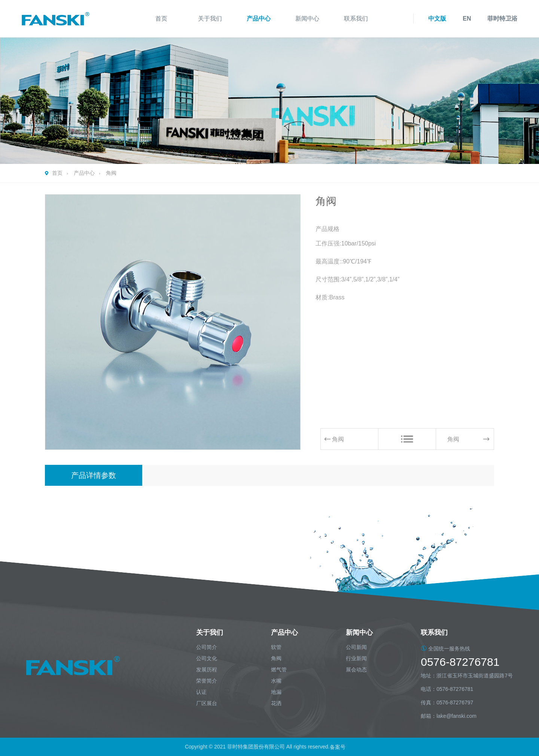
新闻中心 (307, 19)
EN (467, 19)
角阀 (111, 173)
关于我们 (210, 19)
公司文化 (207, 658)
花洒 (276, 703)
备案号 (338, 747)
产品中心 (259, 19)
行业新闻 (356, 658)
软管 (276, 647)
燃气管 (279, 670)
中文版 (437, 19)
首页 (161, 19)
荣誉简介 (207, 681)
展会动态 (356, 670)
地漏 (276, 692)
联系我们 (356, 19)
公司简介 (207, 647)
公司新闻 (356, 647)
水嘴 (276, 681)
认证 (201, 692)
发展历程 (207, 670)
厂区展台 (207, 703)
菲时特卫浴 (502, 19)
